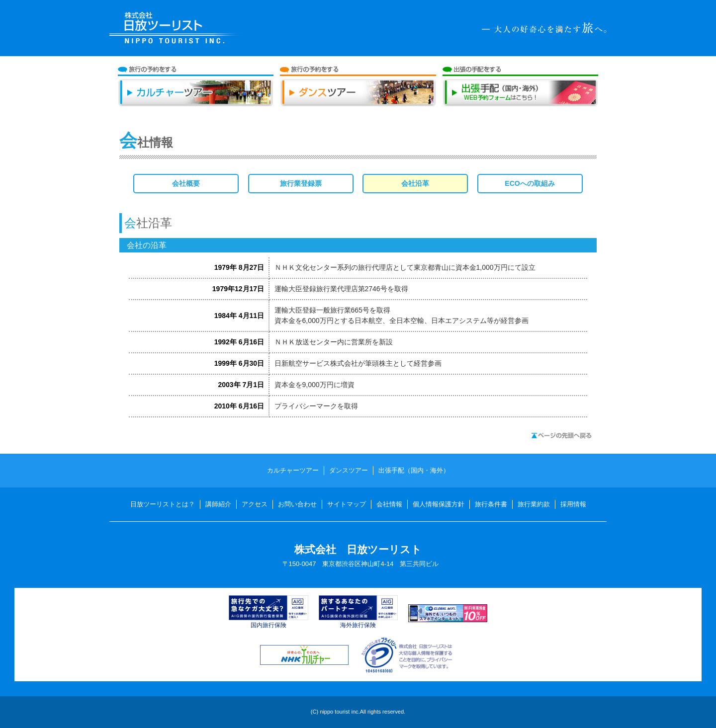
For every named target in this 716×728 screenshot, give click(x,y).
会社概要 (186, 183)
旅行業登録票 (301, 183)
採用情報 (573, 504)
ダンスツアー (358, 97)
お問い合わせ (297, 504)
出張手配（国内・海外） (521, 97)
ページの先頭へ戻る (561, 436)
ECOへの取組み (530, 183)
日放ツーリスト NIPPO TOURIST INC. (177, 28)
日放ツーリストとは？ (163, 504)
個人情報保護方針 (439, 504)
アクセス (255, 504)
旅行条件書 (491, 504)
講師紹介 (218, 504)
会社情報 (389, 504)
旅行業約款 (534, 504)
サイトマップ (347, 504)
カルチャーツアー (196, 97)
